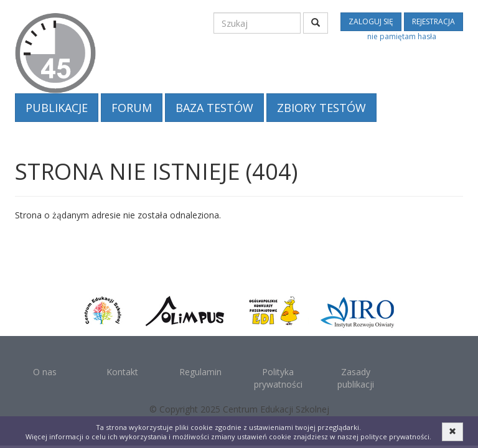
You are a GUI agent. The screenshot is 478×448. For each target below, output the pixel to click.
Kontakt (122, 372)
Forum (132, 108)
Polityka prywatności (278, 378)
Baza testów (214, 108)
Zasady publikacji (356, 378)
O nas (45, 372)
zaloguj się (371, 21)
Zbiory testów (321, 108)
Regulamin (200, 372)
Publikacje (57, 108)
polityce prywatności (395, 436)
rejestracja (433, 21)
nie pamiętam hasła (402, 36)
